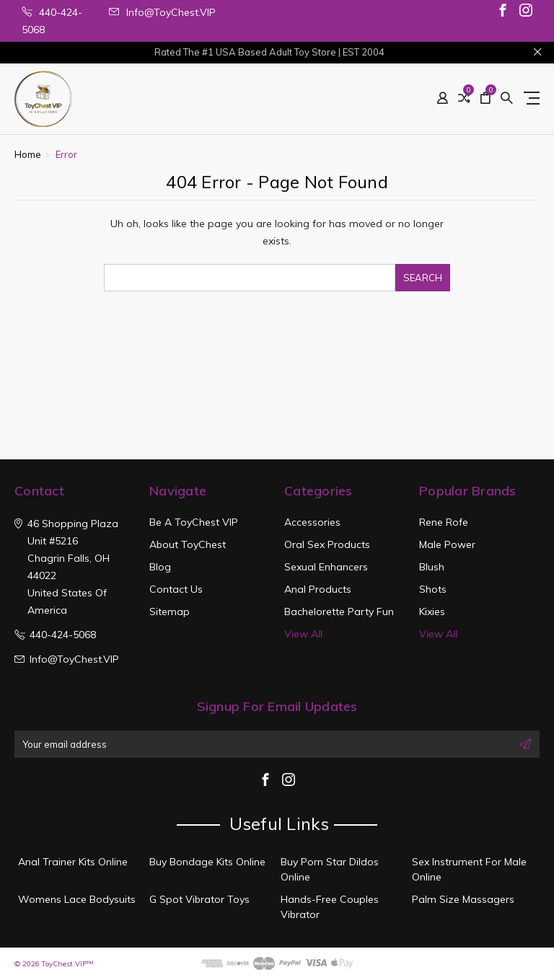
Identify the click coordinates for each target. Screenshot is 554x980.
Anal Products (318, 589)
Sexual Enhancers (326, 567)
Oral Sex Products (327, 544)
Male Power (447, 544)
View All (303, 634)
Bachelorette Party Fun (339, 612)
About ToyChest (188, 544)
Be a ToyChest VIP (194, 522)
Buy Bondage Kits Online (207, 862)
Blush (432, 567)
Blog (160, 567)
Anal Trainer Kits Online (73, 862)
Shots (433, 589)
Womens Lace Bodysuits (77, 899)
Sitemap (170, 612)
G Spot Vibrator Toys (199, 899)
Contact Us (176, 589)
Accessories (312, 522)
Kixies (432, 612)
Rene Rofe (444, 522)
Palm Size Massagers (463, 899)
